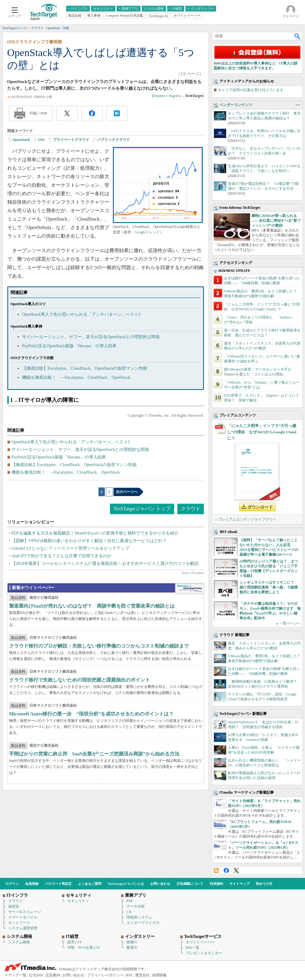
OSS (41, 140)
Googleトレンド (147, 232)
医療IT (132, 942)
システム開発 (19, 942)
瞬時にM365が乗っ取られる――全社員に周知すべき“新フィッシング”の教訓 (276, 221)
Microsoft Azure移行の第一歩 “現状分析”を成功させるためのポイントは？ (91, 714)
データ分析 (136, 906)
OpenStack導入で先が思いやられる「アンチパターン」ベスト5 (81, 314)
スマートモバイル (23, 917)
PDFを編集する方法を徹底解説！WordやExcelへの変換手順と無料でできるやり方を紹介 (95, 533)
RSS (216, 870)
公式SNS (36, 975)
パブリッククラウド (114, 140)
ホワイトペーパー (200, 942)
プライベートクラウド (71, 140)
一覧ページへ (290, 623)
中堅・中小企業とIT (84, 948)
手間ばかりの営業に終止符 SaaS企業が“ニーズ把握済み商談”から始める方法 (94, 754)
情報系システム (139, 917)
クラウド (191, 509)
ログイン (12, 884)
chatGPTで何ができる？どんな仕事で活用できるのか (62, 556)
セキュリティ (78, 901)
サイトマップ (239, 884)
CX (129, 912)
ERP (130, 901)
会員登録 (32, 884)
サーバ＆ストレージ (25, 912)
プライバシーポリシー (105, 975)
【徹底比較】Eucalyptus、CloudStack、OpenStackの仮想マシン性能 (85, 368)
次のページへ (127, 492)
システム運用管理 (23, 928)
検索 (298, 36)
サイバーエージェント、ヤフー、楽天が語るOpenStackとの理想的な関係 (91, 337)
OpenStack (21, 140)
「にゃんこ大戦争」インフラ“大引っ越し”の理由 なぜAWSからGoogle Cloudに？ (262, 432)
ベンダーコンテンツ (236, 105)
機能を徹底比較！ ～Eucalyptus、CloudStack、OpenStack (76, 377)
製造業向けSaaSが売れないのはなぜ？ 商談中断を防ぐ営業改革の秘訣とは (92, 606)
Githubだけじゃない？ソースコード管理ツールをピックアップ (71, 548)
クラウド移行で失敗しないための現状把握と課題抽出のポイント (80, 680)
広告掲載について (190, 884)
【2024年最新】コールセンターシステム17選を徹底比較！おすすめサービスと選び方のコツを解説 (105, 563)
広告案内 (53, 975)
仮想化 (14, 906)
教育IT (132, 948)
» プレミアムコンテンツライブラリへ (246, 519)
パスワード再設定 (58, 884)
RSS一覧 (193, 948)
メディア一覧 (15, 975)
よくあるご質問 (90, 884)
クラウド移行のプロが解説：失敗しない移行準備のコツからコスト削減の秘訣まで (99, 646)
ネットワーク (19, 923)
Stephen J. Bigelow (167, 96)
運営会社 (142, 975)
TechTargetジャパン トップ (142, 509)
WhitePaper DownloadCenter (190, 589)
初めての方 (264, 884)
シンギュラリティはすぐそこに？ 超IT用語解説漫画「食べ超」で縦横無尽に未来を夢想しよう (269, 587)
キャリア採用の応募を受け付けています (251, 90)
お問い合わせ (160, 884)
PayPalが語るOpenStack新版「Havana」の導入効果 (69, 346)
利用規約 (216, 884)
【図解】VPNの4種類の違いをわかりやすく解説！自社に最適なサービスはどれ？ (89, 541)
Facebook (226, 870)
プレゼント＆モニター (204, 953)
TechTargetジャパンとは (126, 884)
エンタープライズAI (143, 923)
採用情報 (159, 975)
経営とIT (75, 942)
